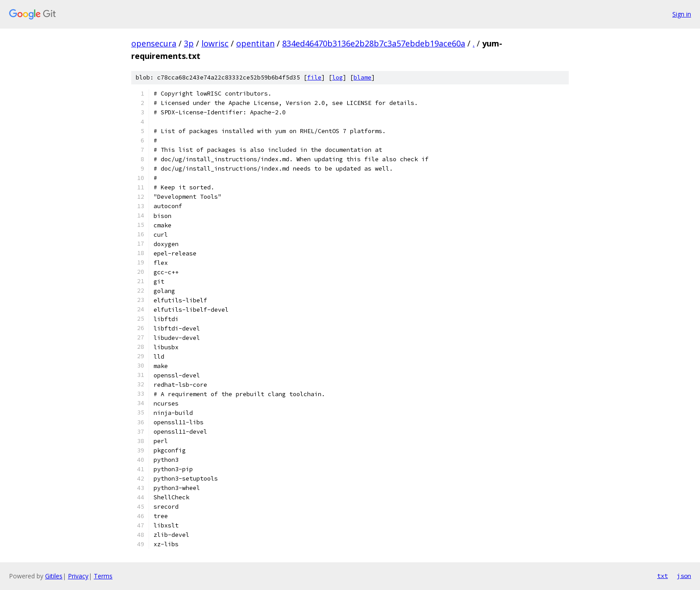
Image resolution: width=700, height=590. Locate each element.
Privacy (78, 576)
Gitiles (54, 576)
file (314, 77)
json (684, 576)
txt (662, 576)
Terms (103, 576)
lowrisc (215, 43)
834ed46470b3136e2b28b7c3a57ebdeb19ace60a (374, 43)
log (337, 77)
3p (189, 43)
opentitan (255, 43)
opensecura (154, 43)
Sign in (682, 14)
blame (362, 77)
